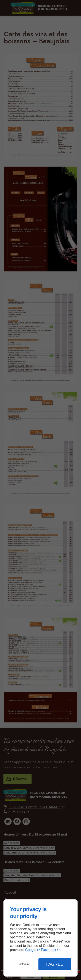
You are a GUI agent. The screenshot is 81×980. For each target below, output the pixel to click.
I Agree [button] (55, 964)
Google (31, 950)
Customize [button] (24, 964)
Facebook (48, 950)
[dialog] (40, 938)
